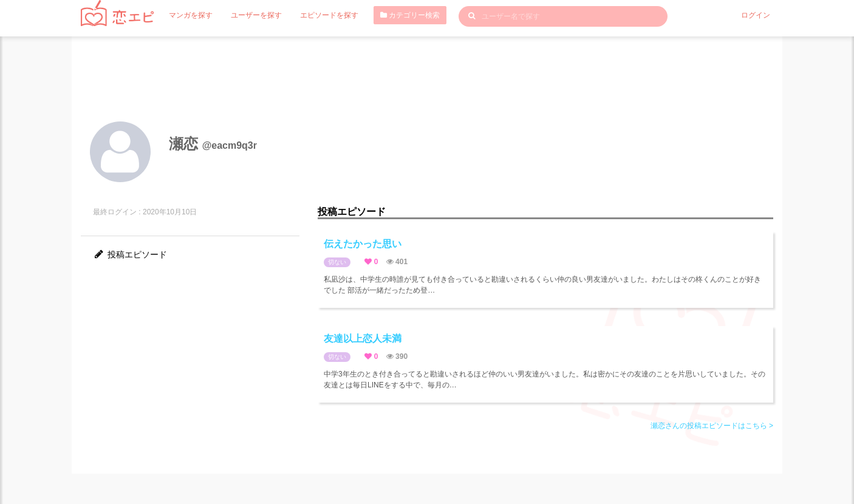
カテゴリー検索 (410, 15)
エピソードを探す (329, 15)
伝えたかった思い (363, 244)
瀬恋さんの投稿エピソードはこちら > (712, 426)
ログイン (756, 15)
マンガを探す (191, 15)
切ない (337, 262)
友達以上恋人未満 (363, 339)
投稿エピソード (130, 254)
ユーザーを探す (256, 15)
